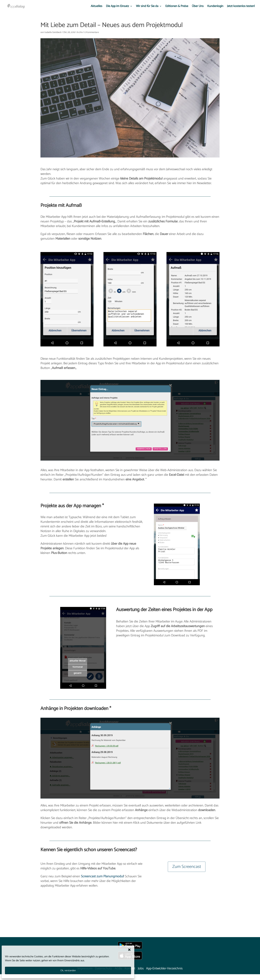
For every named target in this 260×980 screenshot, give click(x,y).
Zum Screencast (187, 867)
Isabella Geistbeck (53, 32)
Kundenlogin (215, 7)
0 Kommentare (92, 32)
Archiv (80, 32)
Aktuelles (97, 7)
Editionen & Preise (177, 7)
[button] (129, 950)
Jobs (141, 968)
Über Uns (198, 7)
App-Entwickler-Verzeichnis (164, 968)
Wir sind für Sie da (147, 7)
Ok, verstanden (68, 970)
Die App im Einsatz (117, 7)
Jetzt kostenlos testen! (241, 7)
